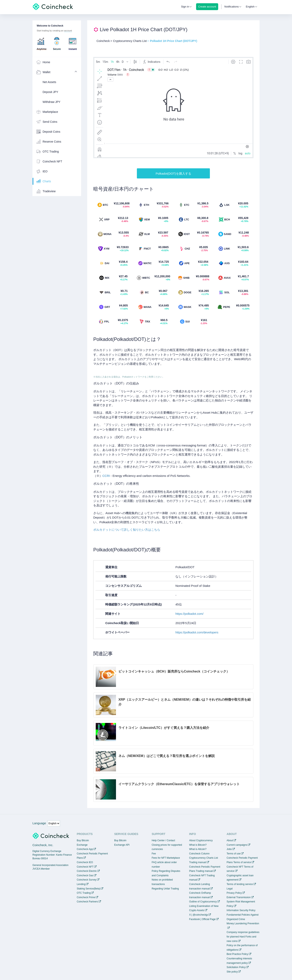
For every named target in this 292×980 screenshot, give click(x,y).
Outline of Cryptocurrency (203, 902)
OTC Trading (84, 893)
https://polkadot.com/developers (197, 632)
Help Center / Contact (163, 840)
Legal (230, 889)
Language (39, 823)
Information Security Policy (241, 910)
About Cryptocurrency (201, 840)
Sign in (185, 7)
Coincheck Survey (86, 880)
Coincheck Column (199, 854)
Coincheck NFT (85, 867)
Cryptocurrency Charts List (204, 858)
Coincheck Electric (87, 871)
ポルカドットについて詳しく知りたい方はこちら (127, 530)
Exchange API (122, 845)
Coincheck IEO (85, 862)
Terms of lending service (240, 884)
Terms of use (234, 854)
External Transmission (239, 897)
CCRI (106, 476)
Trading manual (198, 862)
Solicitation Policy (236, 967)
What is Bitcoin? (198, 845)
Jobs (229, 849)
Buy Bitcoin (83, 840)
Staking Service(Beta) (88, 889)
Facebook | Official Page (202, 919)
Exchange (82, 845)
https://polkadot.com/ (189, 614)
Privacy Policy (234, 893)
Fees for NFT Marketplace (166, 858)
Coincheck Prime (86, 897)
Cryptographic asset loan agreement (240, 878)
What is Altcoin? (198, 849)
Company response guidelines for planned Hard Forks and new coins (243, 937)
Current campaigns (237, 845)
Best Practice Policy (237, 954)
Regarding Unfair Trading (165, 889)
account (68, 31)
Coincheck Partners (87, 902)
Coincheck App (85, 849)
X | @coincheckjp (199, 915)
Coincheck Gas (85, 875)
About (230, 840)
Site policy (232, 972)
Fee (154, 854)
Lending (81, 884)
